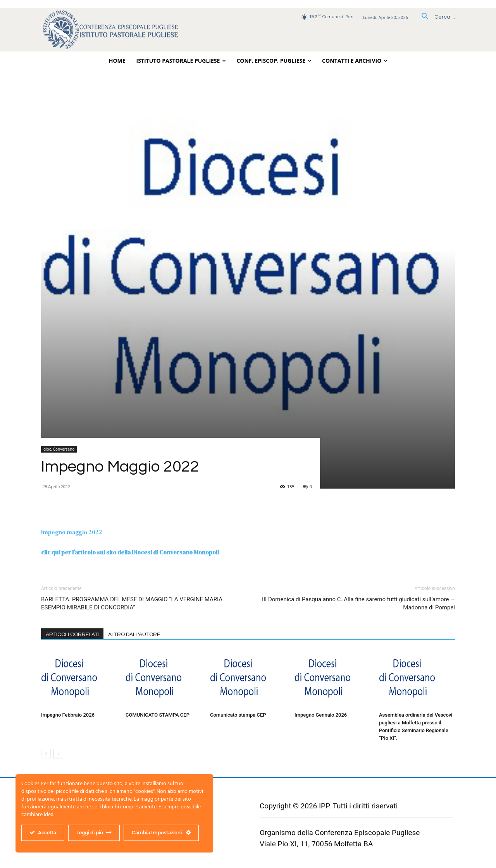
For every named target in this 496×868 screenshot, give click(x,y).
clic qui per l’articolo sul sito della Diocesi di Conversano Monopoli (130, 552)
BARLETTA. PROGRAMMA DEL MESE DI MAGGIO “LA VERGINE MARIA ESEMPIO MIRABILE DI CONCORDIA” (132, 603)
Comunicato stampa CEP (238, 715)
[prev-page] (46, 754)
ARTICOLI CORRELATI (72, 635)
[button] (435, 17)
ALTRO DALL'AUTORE (134, 635)
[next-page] (58, 754)
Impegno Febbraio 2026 (68, 715)
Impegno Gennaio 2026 (321, 715)
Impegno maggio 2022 (72, 532)
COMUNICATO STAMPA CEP (158, 715)
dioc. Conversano (59, 449)
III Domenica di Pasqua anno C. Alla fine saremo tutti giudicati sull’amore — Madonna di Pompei (358, 603)
